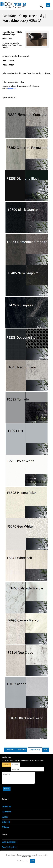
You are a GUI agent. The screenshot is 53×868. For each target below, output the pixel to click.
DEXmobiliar (7, 812)
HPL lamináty (22, 750)
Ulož (32, 861)
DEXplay (5, 817)
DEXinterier (6, 807)
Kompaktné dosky (35, 750)
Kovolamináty (10, 750)
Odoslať (7, 789)
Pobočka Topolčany (10, 847)
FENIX (46, 750)
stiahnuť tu (12, 89)
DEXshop (5, 827)
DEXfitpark (6, 822)
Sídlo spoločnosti (9, 842)
